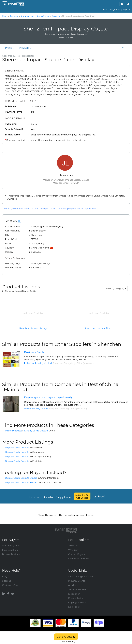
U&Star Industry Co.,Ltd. (36, 409)
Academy (73, 582)
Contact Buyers (76, 551)
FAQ (5, 574)
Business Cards (34, 352)
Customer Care (10, 582)
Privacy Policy (76, 595)
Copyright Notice (77, 600)
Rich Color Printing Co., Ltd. (38, 363)
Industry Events (77, 578)
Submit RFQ (82, 496)
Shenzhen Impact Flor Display (102, 328)
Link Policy (74, 604)
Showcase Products (79, 556)
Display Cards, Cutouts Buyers (32, 478)
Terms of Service (77, 587)
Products (25, 48)
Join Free (73, 543)
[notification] (122, 4)
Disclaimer (74, 591)
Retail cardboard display (33, 328)
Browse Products (11, 551)
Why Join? (74, 547)
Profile (10, 48)
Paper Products (13, 431)
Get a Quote (66, 637)
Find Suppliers (10, 547)
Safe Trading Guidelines (81, 574)
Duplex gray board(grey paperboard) (48, 398)
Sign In (126, 10)
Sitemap (7, 578)
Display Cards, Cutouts (40, 431)
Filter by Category (116, 289)
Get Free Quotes (112, 10)
